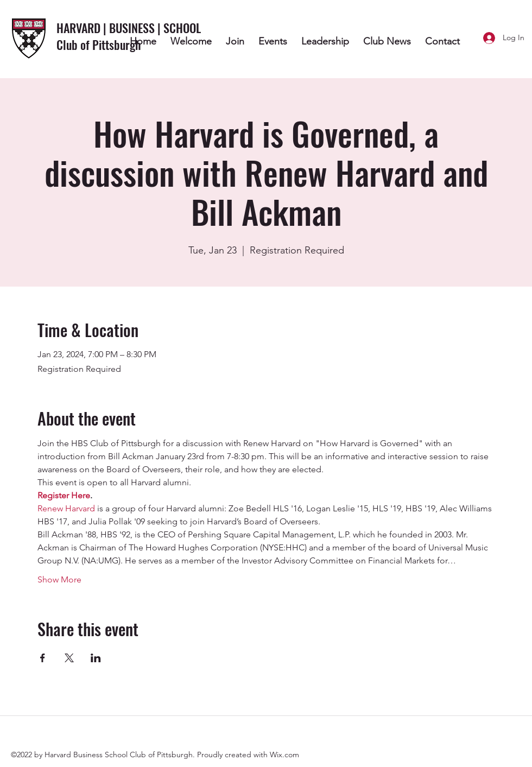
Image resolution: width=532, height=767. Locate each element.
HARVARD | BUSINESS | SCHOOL (130, 28)
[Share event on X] (69, 658)
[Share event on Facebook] (43, 658)
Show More (59, 579)
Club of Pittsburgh (99, 45)
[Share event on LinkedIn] (96, 658)
